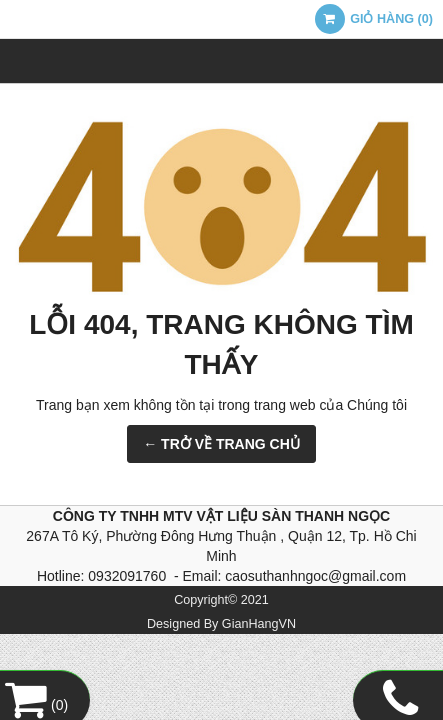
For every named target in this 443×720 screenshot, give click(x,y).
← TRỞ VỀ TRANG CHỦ (221, 444)
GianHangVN (259, 624)
